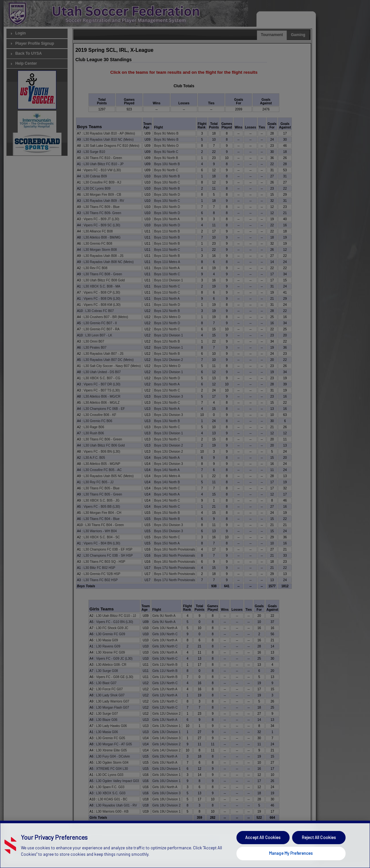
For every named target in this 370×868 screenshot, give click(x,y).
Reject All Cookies (319, 852)
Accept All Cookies (263, 852)
